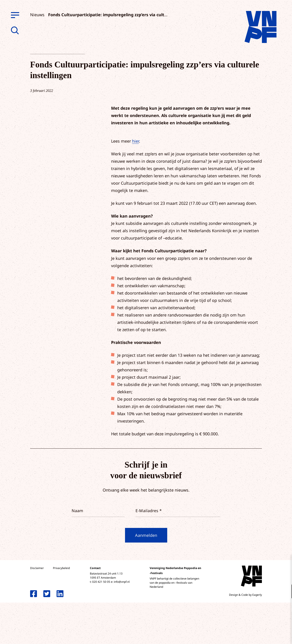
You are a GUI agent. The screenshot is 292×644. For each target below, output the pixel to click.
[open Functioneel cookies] (285, 592)
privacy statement (270, 576)
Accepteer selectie (253, 635)
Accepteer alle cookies (253, 622)
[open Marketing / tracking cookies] (285, 606)
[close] (285, 563)
